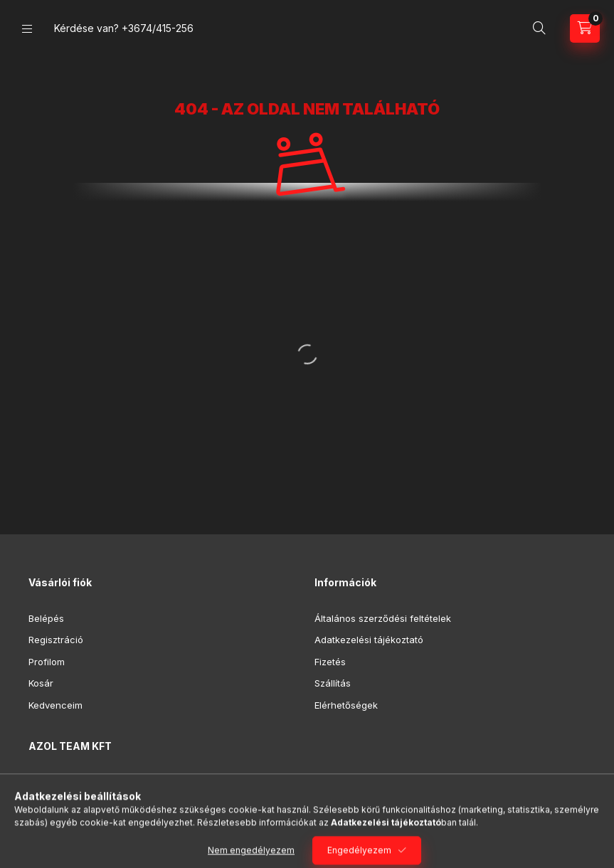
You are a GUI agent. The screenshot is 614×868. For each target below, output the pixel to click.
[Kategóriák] (27, 29)
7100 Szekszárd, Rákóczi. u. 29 (113, 782)
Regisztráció (56, 640)
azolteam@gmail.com (92, 825)
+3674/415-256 (158, 28)
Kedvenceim (55, 705)
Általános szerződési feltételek (383, 618)
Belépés (46, 618)
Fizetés (330, 662)
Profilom (47, 662)
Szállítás (333, 683)
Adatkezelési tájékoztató (369, 640)
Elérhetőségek (346, 705)
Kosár (41, 683)
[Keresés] (539, 28)
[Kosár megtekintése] (585, 28)
